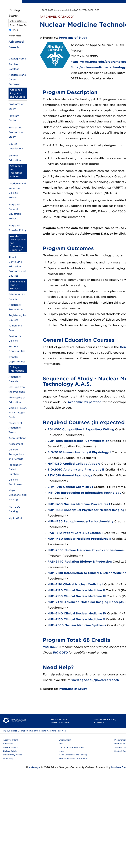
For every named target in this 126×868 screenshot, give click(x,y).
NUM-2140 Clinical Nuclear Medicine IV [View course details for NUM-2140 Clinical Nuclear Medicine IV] (77, 613)
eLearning (8, 758)
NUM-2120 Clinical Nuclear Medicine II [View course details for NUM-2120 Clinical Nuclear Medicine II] (76, 590)
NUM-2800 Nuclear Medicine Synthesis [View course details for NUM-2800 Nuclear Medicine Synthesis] (77, 625)
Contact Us (101, 722)
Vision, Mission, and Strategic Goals (18, 413)
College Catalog (11, 747)
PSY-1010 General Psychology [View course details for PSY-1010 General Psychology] (70, 475)
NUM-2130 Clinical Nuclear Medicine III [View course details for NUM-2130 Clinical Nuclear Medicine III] (77, 596)
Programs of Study (73, 38)
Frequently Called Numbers (15, 469)
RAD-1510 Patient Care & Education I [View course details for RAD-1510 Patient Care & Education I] (75, 533)
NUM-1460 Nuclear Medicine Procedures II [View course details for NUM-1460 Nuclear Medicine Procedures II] (79, 539)
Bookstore (8, 744)
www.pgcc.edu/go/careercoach (95, 680)
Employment (65, 740)
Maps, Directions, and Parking (18, 495)
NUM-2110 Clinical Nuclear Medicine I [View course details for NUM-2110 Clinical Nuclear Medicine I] (75, 584)
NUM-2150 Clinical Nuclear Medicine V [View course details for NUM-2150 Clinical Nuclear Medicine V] (76, 619)
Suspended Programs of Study (16, 132)
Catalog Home (17, 59)
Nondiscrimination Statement (73, 758)
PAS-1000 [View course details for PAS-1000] (50, 647)
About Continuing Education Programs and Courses (17, 267)
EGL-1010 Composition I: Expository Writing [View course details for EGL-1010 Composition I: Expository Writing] (81, 429)
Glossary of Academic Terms (15, 428)
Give (61, 744)
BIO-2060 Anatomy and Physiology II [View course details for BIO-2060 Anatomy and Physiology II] (76, 470)
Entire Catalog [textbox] (17, 21)
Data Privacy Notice (13, 755)
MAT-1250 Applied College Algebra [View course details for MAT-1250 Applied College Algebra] (74, 464)
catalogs (35, 767)
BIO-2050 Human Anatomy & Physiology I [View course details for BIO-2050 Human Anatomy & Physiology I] (79, 452)
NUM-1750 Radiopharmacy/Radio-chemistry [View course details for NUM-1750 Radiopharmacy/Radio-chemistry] (80, 521)
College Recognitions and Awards (16, 454)
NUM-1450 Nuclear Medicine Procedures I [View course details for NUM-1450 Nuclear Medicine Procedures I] (79, 504)
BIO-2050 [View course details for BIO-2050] (60, 653)
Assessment (16, 444)
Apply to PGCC (10, 740)
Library (62, 751)
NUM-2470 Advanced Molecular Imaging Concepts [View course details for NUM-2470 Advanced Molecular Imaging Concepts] (86, 602)
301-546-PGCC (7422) (105, 720)
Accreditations (17, 438)
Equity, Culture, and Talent (71, 747)
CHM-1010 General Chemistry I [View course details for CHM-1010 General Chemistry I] (70, 487)
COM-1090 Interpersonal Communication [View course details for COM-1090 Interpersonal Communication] (78, 441)
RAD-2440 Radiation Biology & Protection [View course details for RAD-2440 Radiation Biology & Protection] (80, 562)
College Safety (10, 751)
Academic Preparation (85, 402)
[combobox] (18, 21)
